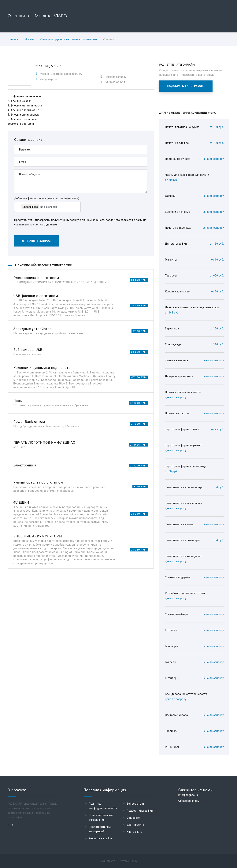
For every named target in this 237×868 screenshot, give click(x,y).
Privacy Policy (129, 861)
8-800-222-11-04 (115, 82)
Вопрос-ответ (135, 804)
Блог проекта (135, 825)
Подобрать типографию (186, 86)
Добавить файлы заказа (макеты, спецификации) (47, 198)
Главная (13, 39)
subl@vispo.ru (49, 79)
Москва (30, 39)
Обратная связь (189, 801)
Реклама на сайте (100, 838)
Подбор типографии (140, 811)
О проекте (133, 818)
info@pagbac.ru (188, 795)
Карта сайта (134, 832)
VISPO (56, 66)
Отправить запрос (37, 241)
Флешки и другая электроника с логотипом (69, 39)
